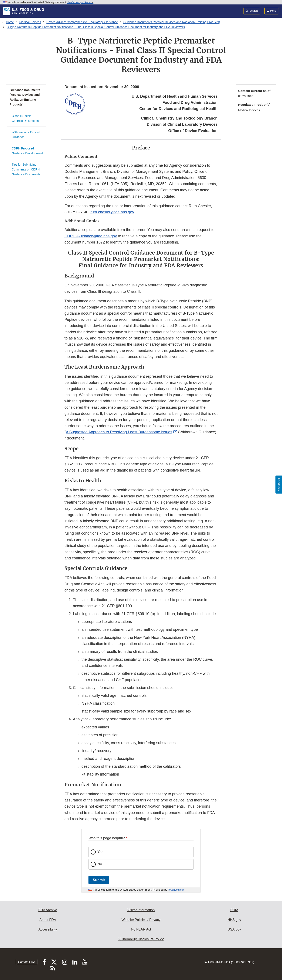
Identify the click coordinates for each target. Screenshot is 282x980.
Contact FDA (27, 962)
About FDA (48, 920)
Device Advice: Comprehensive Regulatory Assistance (82, 22)
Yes (100, 852)
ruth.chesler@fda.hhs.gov (112, 212)
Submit (99, 880)
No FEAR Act (141, 929)
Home (10, 22)
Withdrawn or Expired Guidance (26, 135)
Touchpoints (175, 890)
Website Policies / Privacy (141, 920)
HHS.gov (234, 920)
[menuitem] (256, 95)
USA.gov (234, 929)
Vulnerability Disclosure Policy (141, 939)
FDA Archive (48, 910)
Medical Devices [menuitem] (249, 110)
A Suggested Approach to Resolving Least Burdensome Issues (119, 432)
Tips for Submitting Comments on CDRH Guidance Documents (26, 169)
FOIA (234, 910)
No (100, 864)
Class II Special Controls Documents (25, 118)
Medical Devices (30, 22)
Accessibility (48, 929)
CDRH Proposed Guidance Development (27, 151)
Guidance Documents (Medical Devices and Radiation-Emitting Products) (172, 22)
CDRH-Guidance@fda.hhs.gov (91, 236)
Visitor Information (141, 910)
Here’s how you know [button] (80, 2)
